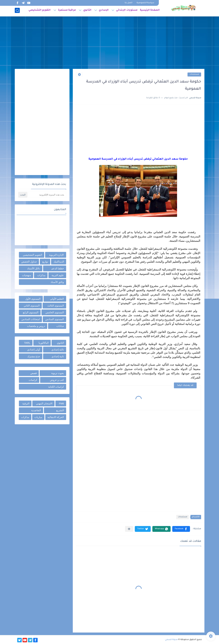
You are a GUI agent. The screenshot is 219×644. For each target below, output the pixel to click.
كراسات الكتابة (56, 387)
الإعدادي (104, 11)
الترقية (26, 403)
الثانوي (87, 11)
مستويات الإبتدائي (127, 11)
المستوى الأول (33, 299)
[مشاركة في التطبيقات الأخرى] (129, 529)
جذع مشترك (34, 356)
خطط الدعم (58, 268)
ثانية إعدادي (58, 356)
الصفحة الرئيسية (150, 11)
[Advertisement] (110, 43)
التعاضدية (36, 410)
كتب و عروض (57, 380)
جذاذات (60, 326)
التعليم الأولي (57, 299)
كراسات (33, 380)
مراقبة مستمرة (67, 11)
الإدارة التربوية (56, 255)
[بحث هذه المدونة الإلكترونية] (47, 195)
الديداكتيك (59, 262)
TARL (27, 343)
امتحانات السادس (31, 319)
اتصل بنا (128, 3)
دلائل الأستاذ (34, 268)
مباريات (38, 417)
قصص (33, 373)
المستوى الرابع (31, 312)
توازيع (45, 262)
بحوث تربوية (58, 373)
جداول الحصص (29, 262)
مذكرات (41, 275)
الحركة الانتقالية (56, 417)
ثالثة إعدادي (58, 350)
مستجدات (194, 74)
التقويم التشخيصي (40, 11)
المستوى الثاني (32, 306)
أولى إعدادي (34, 350)
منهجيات (27, 275)
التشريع (60, 410)
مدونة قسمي (171, 640)
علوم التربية (58, 275)
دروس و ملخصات (36, 326)
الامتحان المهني (44, 403)
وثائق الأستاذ (57, 282)
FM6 (62, 403)
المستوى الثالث (56, 306)
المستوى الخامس (55, 312)
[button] (181, 529)
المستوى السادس (55, 319)
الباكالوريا (44, 343)
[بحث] (17, 11)
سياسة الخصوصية (145, 3)
